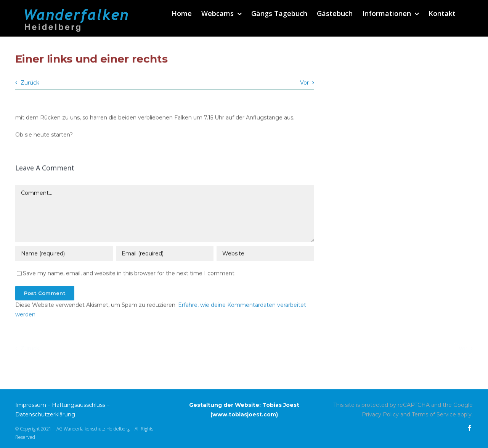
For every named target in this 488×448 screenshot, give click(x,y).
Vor (304, 83)
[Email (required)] (165, 254)
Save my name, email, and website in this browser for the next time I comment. (129, 274)
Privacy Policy (380, 414)
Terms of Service (434, 414)
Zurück (30, 83)
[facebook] (470, 428)
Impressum (31, 405)
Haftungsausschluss (79, 405)
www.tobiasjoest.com (244, 414)
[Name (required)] (64, 254)
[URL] (265, 254)
